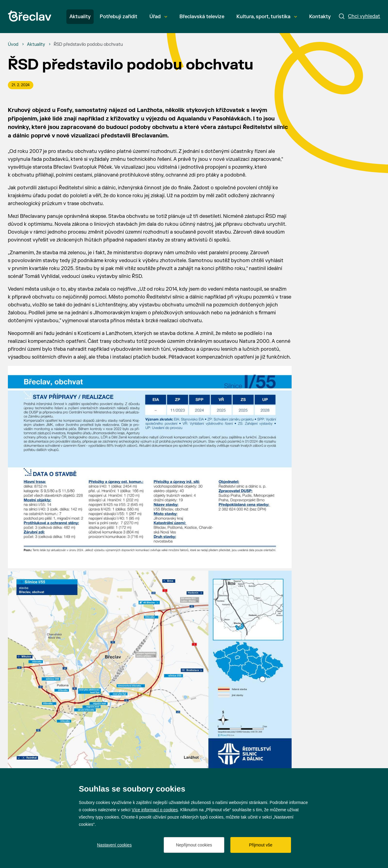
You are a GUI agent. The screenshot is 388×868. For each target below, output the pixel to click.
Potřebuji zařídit (119, 17)
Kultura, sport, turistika (267, 17)
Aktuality (80, 17)
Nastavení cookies (114, 845)
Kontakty (320, 17)
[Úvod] (13, 45)
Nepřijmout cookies (194, 845)
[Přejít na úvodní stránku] (30, 16)
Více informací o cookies (155, 810)
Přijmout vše (261, 845)
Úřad (158, 17)
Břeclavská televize (202, 17)
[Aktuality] (36, 45)
